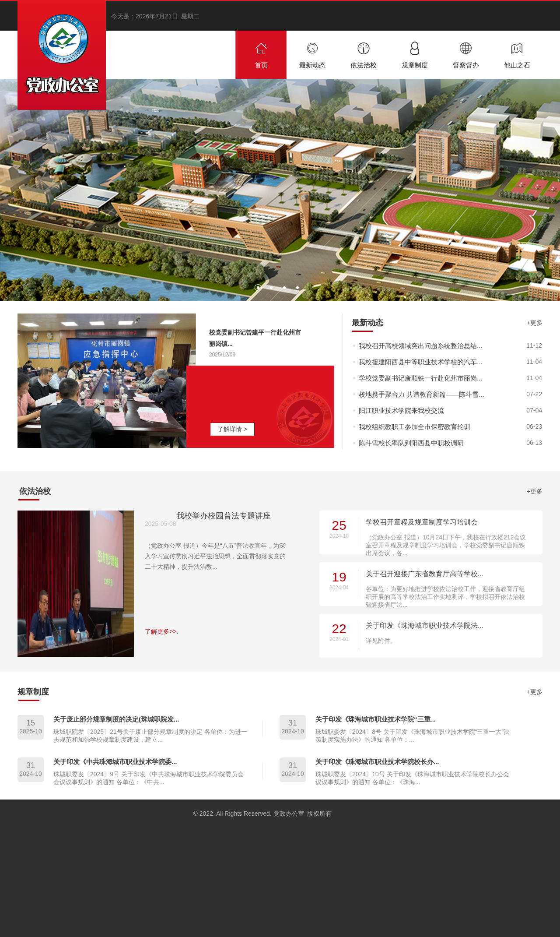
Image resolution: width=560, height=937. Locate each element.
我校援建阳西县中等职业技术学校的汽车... (421, 362)
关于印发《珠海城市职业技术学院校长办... (377, 762)
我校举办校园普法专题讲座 (224, 516)
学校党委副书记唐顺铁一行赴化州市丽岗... (421, 378)
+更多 (535, 323)
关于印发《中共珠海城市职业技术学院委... (115, 762)
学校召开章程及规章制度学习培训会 (422, 522)
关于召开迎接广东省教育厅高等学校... (425, 574)
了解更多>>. (161, 631)
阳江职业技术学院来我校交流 (401, 410)
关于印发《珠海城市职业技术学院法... (425, 625)
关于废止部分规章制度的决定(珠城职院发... (116, 719)
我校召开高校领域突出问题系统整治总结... (421, 346)
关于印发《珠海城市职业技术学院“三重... (376, 719)
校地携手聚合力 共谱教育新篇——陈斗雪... (422, 394)
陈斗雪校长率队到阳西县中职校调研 (411, 443)
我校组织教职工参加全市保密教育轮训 (415, 427)
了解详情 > (232, 429)
